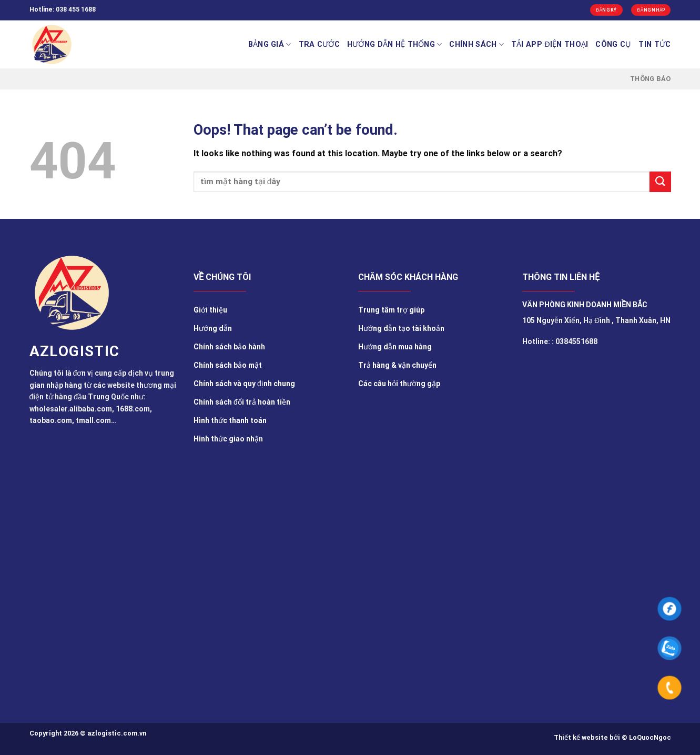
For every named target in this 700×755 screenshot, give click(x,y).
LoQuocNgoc (650, 737)
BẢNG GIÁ (270, 44)
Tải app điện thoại (550, 44)
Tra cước (319, 44)
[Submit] (660, 182)
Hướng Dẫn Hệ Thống (395, 44)
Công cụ (613, 44)
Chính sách (476, 44)
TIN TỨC (655, 44)
